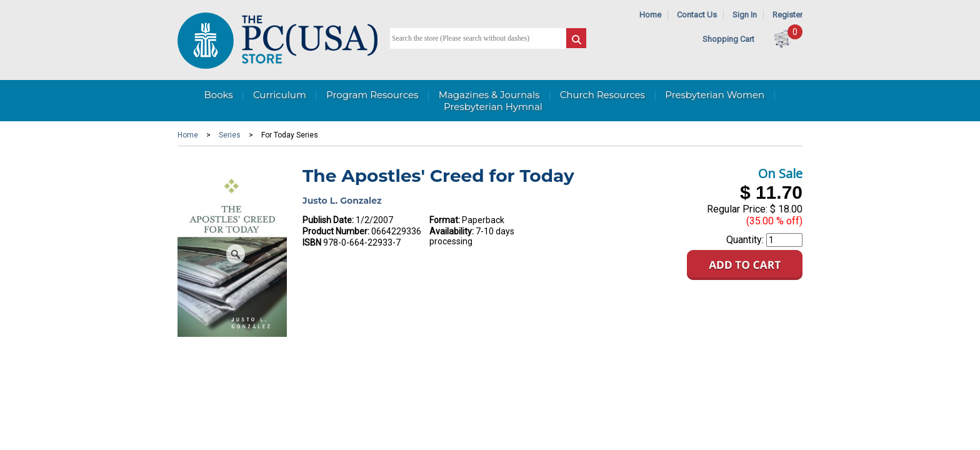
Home (650, 15)
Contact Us (697, 15)
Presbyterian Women (715, 95)
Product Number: (336, 231)
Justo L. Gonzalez (342, 201)
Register (787, 15)
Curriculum (280, 95)
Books (218, 95)
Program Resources (372, 95)
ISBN (312, 242)
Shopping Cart (728, 39)
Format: (445, 220)
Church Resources (602, 95)
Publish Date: (328, 220)
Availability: (452, 231)
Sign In (745, 15)
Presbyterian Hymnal (493, 107)
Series (230, 135)
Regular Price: (737, 209)
